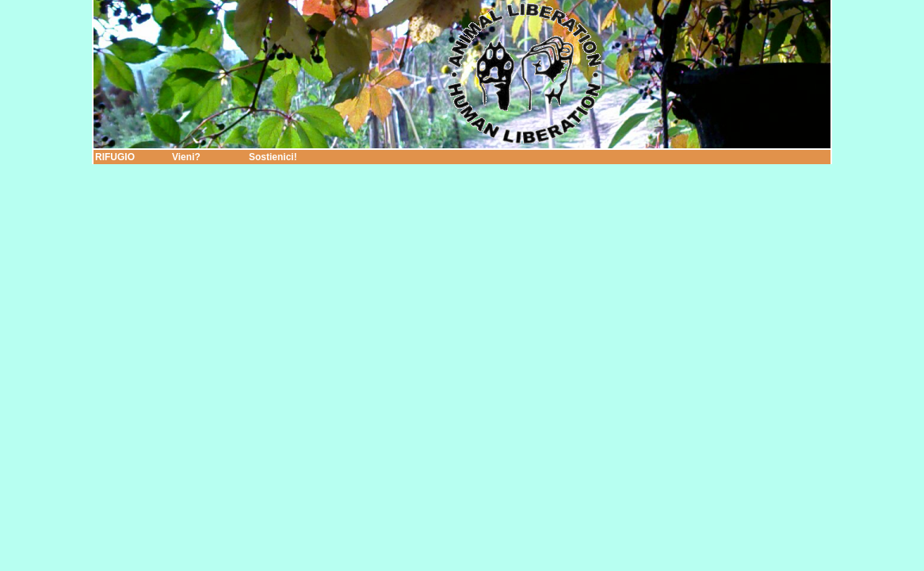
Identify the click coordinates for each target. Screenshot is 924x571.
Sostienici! (273, 157)
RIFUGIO (115, 157)
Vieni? (186, 157)
